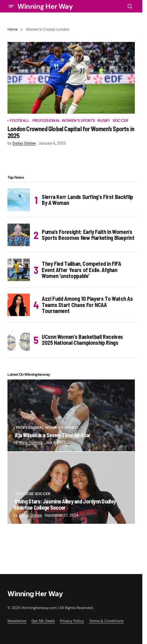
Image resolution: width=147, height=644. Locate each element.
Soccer (121, 121)
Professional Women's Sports (64, 121)
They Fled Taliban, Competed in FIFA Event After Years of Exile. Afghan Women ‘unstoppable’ (81, 270)
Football (20, 121)
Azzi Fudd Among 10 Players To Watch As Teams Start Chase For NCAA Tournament (87, 305)
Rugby (104, 121)
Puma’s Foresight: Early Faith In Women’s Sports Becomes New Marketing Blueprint (88, 235)
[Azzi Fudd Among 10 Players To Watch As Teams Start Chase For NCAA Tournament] (19, 305)
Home (13, 29)
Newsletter (17, 621)
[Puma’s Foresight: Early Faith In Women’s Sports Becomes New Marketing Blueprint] (19, 235)
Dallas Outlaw (30, 515)
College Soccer (33, 494)
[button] (11, 6)
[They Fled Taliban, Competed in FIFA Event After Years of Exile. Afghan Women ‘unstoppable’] (19, 270)
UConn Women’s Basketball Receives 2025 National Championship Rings (82, 340)
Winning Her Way (45, 6)
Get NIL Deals (43, 621)
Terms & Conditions (106, 621)
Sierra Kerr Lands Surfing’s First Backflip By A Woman (87, 200)
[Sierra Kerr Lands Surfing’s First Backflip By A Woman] (19, 200)
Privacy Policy (72, 621)
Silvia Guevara (31, 443)
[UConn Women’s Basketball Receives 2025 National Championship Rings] (19, 340)
